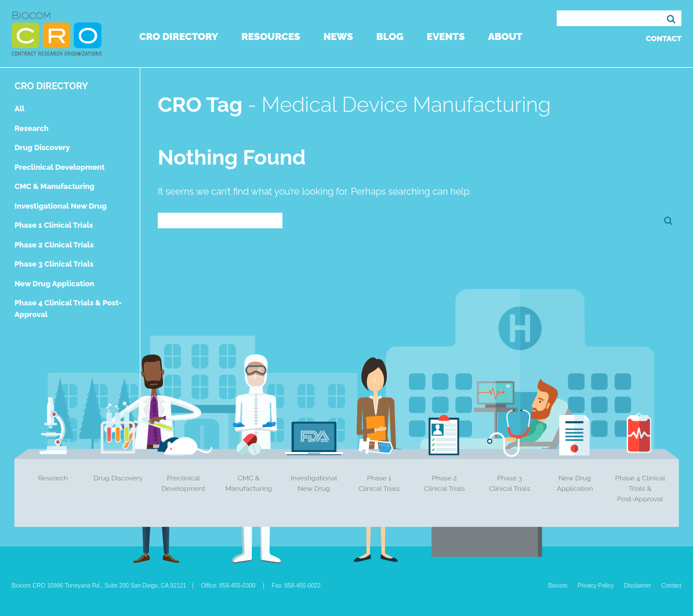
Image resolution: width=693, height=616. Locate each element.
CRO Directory (179, 37)
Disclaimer (638, 586)
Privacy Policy (596, 586)
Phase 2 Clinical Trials (54, 245)
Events (446, 37)
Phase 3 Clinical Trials (54, 264)
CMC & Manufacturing (55, 186)
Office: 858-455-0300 (228, 586)
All (19, 109)
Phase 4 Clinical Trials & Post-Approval (640, 489)
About (505, 37)
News (338, 37)
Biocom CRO (57, 34)
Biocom (558, 586)
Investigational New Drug (61, 206)
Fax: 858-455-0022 (297, 586)
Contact (664, 39)
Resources (271, 37)
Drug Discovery (42, 147)
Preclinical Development (60, 167)
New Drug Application (54, 284)
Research (32, 128)
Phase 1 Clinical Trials (54, 225)
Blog (390, 37)
